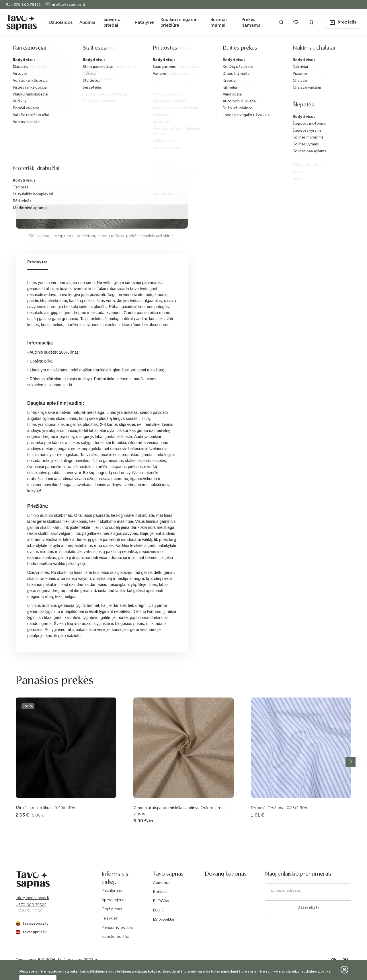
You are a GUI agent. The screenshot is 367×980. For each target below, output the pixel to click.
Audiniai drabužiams (90, 50)
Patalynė (144, 22)
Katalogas (42, 50)
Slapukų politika (115, 937)
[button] (342, 23)
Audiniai (88, 22)
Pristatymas (112, 891)
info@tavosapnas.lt (65, 5)
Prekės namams (251, 22)
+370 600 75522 (24, 5)
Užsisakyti (308, 907)
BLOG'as (161, 901)
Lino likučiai (136, 50)
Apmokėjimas (114, 900)
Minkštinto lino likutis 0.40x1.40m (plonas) (187, 50)
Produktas (37, 262)
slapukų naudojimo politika (308, 971)
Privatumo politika (117, 927)
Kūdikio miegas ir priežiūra (179, 22)
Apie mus (162, 883)
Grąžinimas (112, 909)
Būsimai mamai (219, 22)
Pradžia (22, 50)
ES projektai (164, 919)
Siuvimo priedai (112, 22)
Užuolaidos (61, 22)
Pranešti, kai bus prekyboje (262, 93)
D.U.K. (158, 910)
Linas (116, 50)
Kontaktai (161, 892)
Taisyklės (110, 918)
